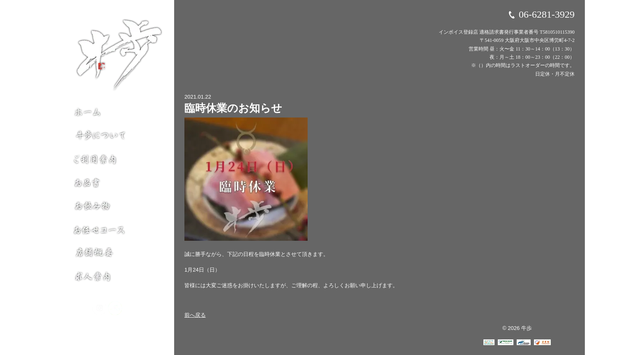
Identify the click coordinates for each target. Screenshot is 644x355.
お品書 (115, 184)
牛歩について (115, 134)
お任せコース (115, 233)
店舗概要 (115, 258)
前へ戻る (195, 315)
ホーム (115, 113)
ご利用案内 (115, 159)
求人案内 (115, 279)
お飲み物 (115, 208)
